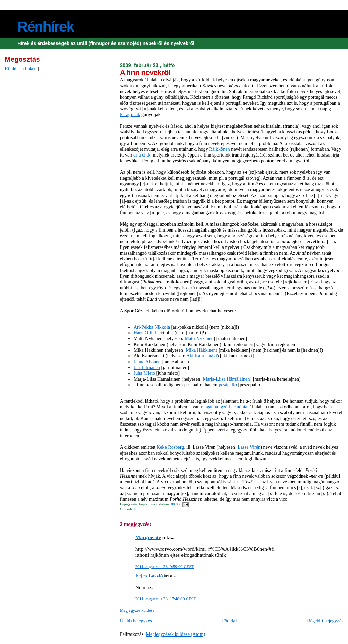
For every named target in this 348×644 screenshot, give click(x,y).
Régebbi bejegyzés (325, 621)
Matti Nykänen (199, 338)
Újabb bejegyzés (136, 621)
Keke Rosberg (170, 447)
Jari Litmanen (147, 367)
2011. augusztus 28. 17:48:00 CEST (166, 599)
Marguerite (148, 537)
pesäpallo (228, 385)
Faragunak (130, 114)
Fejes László (149, 576)
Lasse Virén (249, 447)
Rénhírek (46, 27)
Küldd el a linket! (21, 68)
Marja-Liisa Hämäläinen (227, 379)
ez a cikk (142, 155)
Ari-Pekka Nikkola (152, 327)
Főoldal (229, 621)
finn (137, 509)
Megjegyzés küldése (137, 610)
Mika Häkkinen (201, 350)
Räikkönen (219, 149)
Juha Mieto (144, 373)
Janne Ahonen (147, 362)
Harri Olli (143, 333)
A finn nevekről (145, 72)
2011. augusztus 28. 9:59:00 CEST (165, 567)
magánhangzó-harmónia (224, 407)
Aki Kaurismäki (202, 356)
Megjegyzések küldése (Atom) (175, 634)
